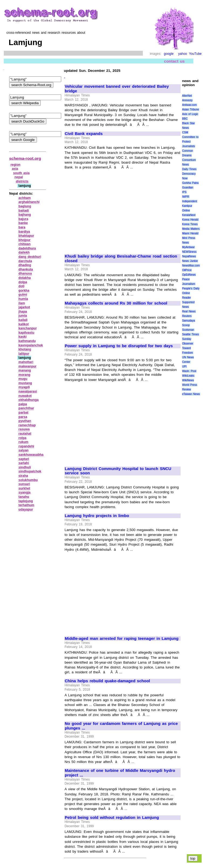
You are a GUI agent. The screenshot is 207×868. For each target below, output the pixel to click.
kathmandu (27, 341)
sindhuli (25, 467)
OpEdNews (189, 275)
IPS (184, 192)
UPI (184, 367)
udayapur (26, 509)
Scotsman (188, 330)
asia (15, 169)
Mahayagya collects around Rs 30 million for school (116, 303)
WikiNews (188, 380)
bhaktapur (26, 236)
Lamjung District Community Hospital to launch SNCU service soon (118, 471)
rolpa (23, 438)
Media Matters (191, 229)
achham (25, 198)
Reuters (187, 316)
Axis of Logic (190, 114)
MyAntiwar (189, 247)
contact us (175, 61)
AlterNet (187, 96)
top (193, 858)
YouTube (195, 54)
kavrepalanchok (31, 345)
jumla (23, 316)
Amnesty (187, 100)
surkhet (24, 488)
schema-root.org (25, 158)
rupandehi (26, 446)
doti (22, 286)
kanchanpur (28, 328)
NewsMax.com (191, 266)
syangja (25, 492)
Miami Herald (190, 233)
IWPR (186, 197)
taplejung (26, 501)
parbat (24, 413)
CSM (185, 132)
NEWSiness (189, 252)
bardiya (24, 232)
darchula (25, 261)
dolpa (23, 282)
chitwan (25, 244)
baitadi (24, 211)
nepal (19, 177)
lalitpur (24, 354)
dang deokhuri (30, 257)
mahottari (26, 362)
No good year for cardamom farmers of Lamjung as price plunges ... (121, 726)
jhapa (23, 312)
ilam (22, 303)
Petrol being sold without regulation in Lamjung (112, 818)
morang (25, 375)
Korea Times (190, 224)
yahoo (183, 54)
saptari (24, 459)
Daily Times (189, 169)
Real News (189, 311)
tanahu (24, 497)
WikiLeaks (188, 376)
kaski (23, 337)
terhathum (27, 505)
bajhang (25, 215)
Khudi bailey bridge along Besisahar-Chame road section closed (121, 259)
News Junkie (190, 261)
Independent (190, 201)
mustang (25, 383)
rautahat (25, 434)
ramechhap (27, 425)
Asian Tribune (191, 109)
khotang (25, 349)
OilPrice (187, 270)
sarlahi (24, 463)
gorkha (24, 291)
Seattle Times (191, 334)
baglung (25, 206)
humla (23, 299)
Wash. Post (189, 371)
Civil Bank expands (84, 134)
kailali (23, 320)
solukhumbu (28, 480)
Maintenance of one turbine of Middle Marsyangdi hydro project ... (120, 773)
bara (22, 227)
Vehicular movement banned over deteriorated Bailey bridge (117, 89)
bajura (23, 219)
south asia (21, 173)
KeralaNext (189, 215)
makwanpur (28, 366)
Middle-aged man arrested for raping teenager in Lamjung (122, 639)
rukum (24, 442)
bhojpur (25, 240)
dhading (25, 265)
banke (23, 223)
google (169, 54)
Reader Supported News (188, 302)
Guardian (188, 188)
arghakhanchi (29, 202)
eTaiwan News (191, 394)
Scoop (186, 325)
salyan (24, 450)
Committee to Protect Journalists (190, 142)
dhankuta (26, 269)
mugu (23, 379)
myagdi (24, 387)
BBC (185, 119)
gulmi (23, 295)
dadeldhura (27, 248)
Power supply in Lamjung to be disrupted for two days (119, 346)
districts (22, 181)
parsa (23, 417)
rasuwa (24, 429)
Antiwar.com (189, 105)
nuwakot (25, 396)
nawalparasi (28, 391)
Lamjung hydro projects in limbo (97, 516)
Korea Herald (190, 220)
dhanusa (25, 273)
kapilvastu (27, 333)
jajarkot (24, 307)
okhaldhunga (29, 400)
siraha (23, 476)
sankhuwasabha (31, 455)
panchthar (26, 408)
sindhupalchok (30, 471)
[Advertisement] (110, 210)
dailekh (24, 252)
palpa (23, 404)
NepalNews (189, 256)
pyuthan (25, 421)
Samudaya (189, 321)
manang (25, 370)
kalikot (24, 324)
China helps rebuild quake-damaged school (107, 681)
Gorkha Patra (190, 183)
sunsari (24, 484)
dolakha (25, 278)
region (15, 165)
